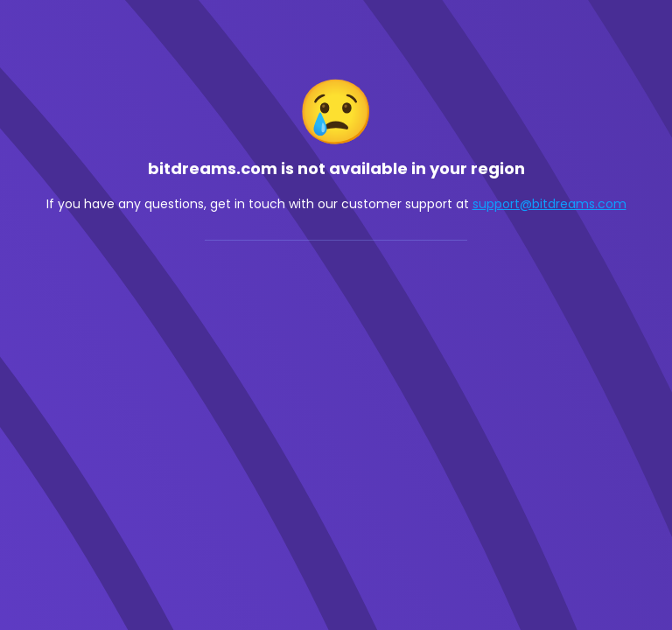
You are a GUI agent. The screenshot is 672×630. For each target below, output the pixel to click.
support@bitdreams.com (549, 204)
